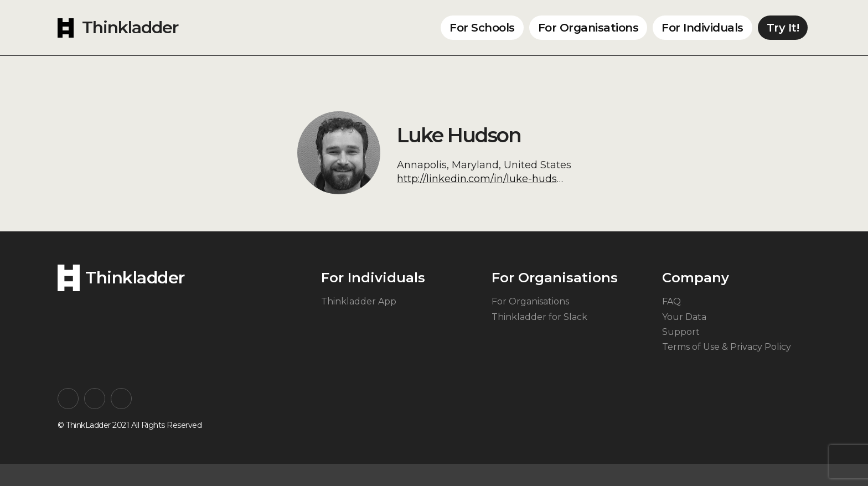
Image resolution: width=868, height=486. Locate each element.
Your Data (684, 317)
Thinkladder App (359, 301)
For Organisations (588, 28)
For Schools (482, 28)
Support (681, 332)
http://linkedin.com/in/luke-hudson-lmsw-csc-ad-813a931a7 (544, 179)
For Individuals (702, 28)
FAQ (671, 301)
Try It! (783, 28)
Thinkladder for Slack (539, 317)
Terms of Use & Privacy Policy (727, 347)
